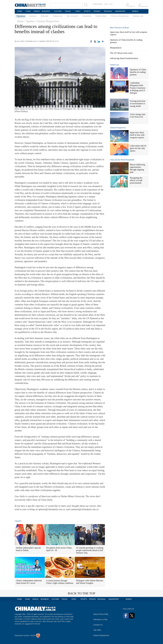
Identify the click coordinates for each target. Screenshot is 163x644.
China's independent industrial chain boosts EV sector (29, 582)
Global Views (101, 16)
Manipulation (116, 48)
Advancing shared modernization (124, 58)
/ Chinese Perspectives (47, 21)
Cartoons (33, 16)
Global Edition (98, 4)
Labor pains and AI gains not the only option (138, 148)
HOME (20, 11)
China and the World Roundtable (122, 160)
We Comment (72, 16)
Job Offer (97, 630)
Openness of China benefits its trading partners (138, 72)
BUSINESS (46, 11)
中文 (111, 4)
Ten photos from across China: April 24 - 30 (59, 549)
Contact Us (98, 625)
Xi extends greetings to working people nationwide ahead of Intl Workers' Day (90, 550)
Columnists (87, 16)
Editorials (44, 16)
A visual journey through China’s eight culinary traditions (60, 582)
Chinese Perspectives (120, 16)
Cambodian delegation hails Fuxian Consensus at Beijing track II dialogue (138, 88)
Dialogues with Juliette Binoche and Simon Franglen (90, 582)
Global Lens (58, 16)
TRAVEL (68, 11)
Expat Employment (101, 635)
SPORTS (87, 11)
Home (21, 21)
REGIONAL (108, 11)
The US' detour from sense (121, 53)
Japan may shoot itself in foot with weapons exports (137, 135)
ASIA (106, 4)
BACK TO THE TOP (81, 593)
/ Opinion (29, 21)
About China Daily (101, 614)
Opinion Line (138, 16)
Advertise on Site (101, 619)
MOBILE (135, 11)
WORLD (37, 11)
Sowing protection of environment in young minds (138, 104)
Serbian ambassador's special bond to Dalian (28, 549)
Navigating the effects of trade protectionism (136, 180)
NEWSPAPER (120, 11)
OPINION (97, 11)
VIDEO (78, 11)
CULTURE (58, 11)
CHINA (28, 11)
